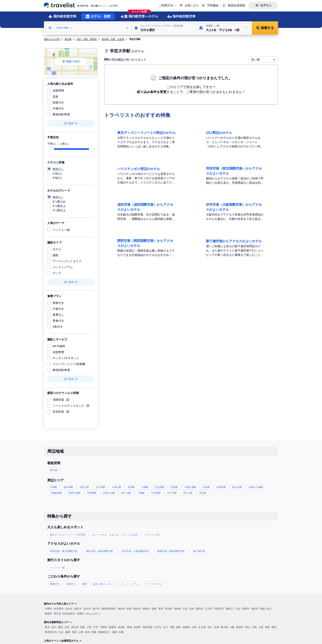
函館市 (146, 609)
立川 (166, 627)
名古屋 (202, 627)
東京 (47, 627)
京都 (216, 627)
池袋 (83, 627)
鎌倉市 (48, 614)
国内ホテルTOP (52, 39)
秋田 (74, 632)
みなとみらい (93, 614)
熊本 (274, 627)
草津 (161, 609)
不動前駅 (92, 493)
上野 (89, 627)
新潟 (87, 632)
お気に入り (192, 5)
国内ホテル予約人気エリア (60, 604)
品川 (54, 627)
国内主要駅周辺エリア (58, 622)
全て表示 (71, 123)
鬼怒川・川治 (233, 609)
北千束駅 (100, 487)
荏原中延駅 (75, 493)
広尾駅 (54, 487)
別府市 (246, 609)
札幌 (121, 632)
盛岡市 (200, 609)
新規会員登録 (237, 5)
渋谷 (67, 627)
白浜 (185, 609)
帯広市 (57, 614)
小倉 (261, 627)
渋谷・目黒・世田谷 (87, 39)
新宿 (60, 627)
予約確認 (213, 5)
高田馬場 (147, 627)
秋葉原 (113, 627)
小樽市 (48, 609)
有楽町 (122, 627)
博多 (267, 627)
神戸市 (96, 609)
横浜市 (78, 609)
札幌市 (80, 614)
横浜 (179, 627)
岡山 (248, 627)
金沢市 (87, 609)
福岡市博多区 (109, 609)
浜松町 (137, 627)
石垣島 (168, 609)
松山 (269, 609)
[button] (164, 28)
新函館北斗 (104, 632)
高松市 (255, 609)
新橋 (129, 627)
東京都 (68, 39)
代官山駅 (84, 487)
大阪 (232, 627)
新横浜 (186, 627)
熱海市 (122, 609)
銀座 (129, 609)
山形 (81, 632)
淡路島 (177, 609)
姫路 (262, 609)
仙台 (61, 632)
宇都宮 (103, 627)
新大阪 (224, 627)
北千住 (158, 627)
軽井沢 (137, 609)
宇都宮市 (219, 609)
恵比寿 (75, 627)
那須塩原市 (69, 614)
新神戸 (240, 627)
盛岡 (68, 632)
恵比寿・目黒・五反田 (113, 39)
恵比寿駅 (68, 487)
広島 (254, 627)
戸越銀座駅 (56, 493)
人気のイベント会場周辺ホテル (63, 641)
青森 (94, 632)
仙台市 (69, 609)
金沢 (210, 627)
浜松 (192, 609)
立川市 (209, 609)
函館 (115, 632)
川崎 (172, 627)
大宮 (96, 627)
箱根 (154, 609)
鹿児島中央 (51, 632)
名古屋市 (59, 609)
